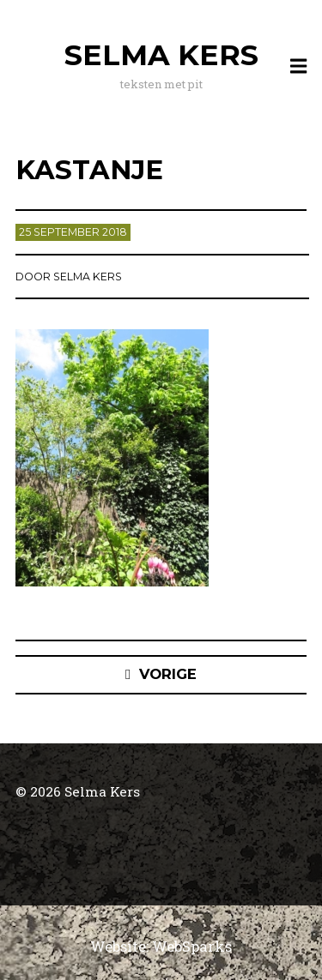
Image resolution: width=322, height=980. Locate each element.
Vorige (168, 674)
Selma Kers (161, 55)
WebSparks (192, 946)
